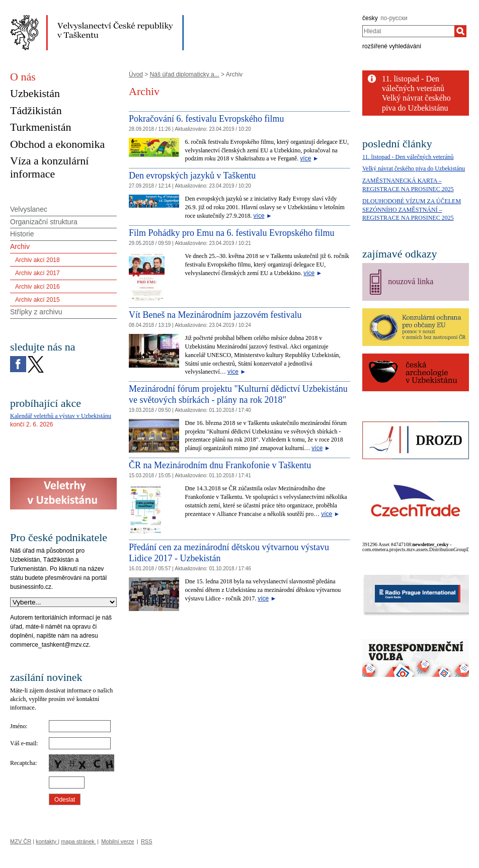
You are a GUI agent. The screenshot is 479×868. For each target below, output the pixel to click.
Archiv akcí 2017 (37, 273)
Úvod (136, 74)
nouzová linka (411, 281)
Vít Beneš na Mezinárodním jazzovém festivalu (215, 315)
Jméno (18, 726)
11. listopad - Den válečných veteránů (408, 157)
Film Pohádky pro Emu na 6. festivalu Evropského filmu (231, 233)
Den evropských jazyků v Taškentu (192, 176)
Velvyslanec (29, 209)
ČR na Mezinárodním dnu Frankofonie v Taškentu (220, 465)
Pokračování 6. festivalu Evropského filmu (206, 119)
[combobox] (408, 31)
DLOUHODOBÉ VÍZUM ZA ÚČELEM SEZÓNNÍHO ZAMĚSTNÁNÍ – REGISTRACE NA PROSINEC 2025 (412, 210)
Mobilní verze (117, 841)
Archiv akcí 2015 (37, 300)
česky (370, 18)
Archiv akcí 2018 (37, 260)
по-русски (394, 18)
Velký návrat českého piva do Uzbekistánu (414, 168)
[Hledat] (460, 31)
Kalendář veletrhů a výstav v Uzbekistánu (61, 416)
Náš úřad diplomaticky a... (185, 74)
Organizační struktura (44, 222)
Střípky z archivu (36, 312)
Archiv (20, 246)
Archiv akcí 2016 (37, 287)
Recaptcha (23, 763)
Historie (22, 234)
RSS (147, 841)
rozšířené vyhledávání (392, 46)
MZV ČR (21, 841)
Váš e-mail (23, 743)
